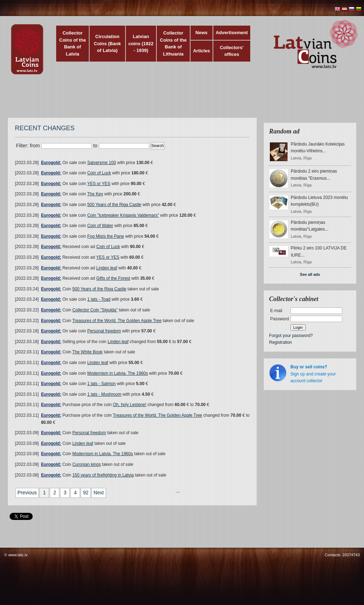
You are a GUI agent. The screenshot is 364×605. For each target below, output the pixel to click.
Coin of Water (100, 226)
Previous (27, 493)
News (202, 33)
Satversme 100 (101, 163)
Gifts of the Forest (113, 278)
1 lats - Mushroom (104, 394)
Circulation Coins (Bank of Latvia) (107, 43)
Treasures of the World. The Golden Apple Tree (117, 321)
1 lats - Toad (99, 299)
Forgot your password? (291, 336)
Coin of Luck (99, 173)
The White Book (87, 352)
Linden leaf (107, 268)
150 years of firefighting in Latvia (103, 475)
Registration (280, 342)
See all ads (310, 274)
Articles (202, 51)
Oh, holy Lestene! (129, 405)
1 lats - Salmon (101, 384)
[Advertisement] (180, 100)
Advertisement (232, 33)
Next (99, 493)
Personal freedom (104, 331)
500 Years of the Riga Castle (114, 205)
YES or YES (99, 184)
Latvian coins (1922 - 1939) (141, 43)
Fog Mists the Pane (105, 236)
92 (86, 493)
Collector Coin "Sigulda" (95, 310)
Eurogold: (51, 163)
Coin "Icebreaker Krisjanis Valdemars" (123, 215)
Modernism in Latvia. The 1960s (117, 373)
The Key (95, 194)
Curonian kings (86, 464)
